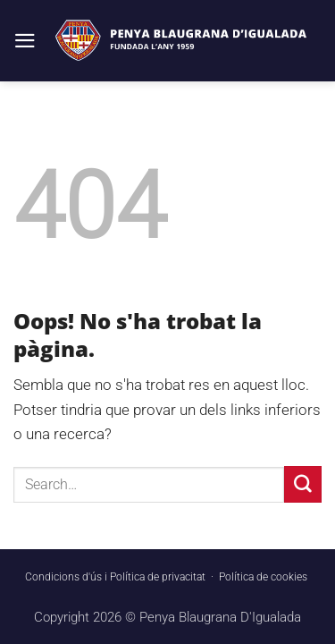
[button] (25, 41)
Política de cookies (263, 577)
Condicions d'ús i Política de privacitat (115, 577)
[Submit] (303, 484)
